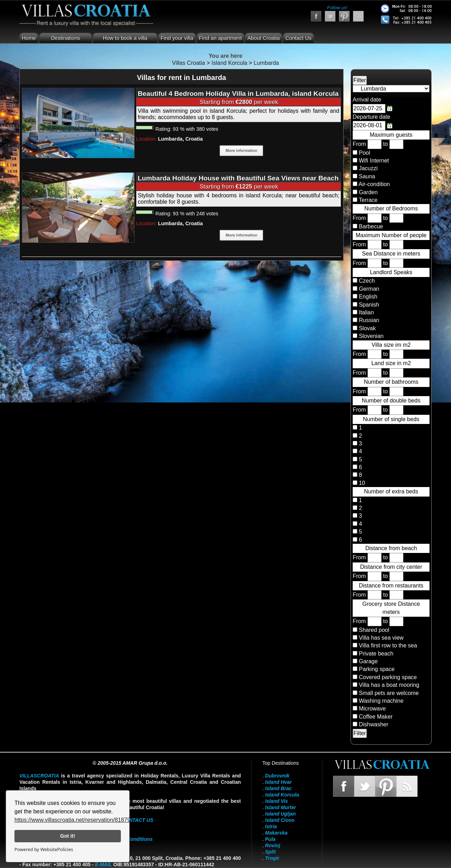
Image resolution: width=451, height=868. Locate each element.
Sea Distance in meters (391, 254)
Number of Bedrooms (391, 208)
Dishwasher (373, 724)
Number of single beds (391, 419)
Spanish (368, 305)
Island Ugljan (280, 814)
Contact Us (298, 38)
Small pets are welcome (389, 693)
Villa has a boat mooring (389, 685)
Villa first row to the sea (388, 645)
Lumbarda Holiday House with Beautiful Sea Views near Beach (238, 178)
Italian (366, 312)
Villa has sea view (381, 638)
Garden (368, 192)
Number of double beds (391, 401)
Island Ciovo (280, 820)
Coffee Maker (376, 717)
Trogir (272, 858)
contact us (137, 820)
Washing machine (381, 701)
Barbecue (371, 226)
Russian (368, 320)
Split (270, 852)
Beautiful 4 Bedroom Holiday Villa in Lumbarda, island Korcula (238, 94)
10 (361, 483)
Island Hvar (278, 782)
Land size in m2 (391, 363)
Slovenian (370, 336)
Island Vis (276, 801)
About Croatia (264, 38)
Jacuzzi (368, 168)
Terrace (368, 200)
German (368, 289)
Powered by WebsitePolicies (44, 849)
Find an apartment (221, 38)
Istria (271, 826)
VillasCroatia (39, 776)
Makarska (276, 833)
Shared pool (374, 630)
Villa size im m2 (391, 345)
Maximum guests (391, 135)
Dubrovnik (277, 776)
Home (29, 38)
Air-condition (374, 184)
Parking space (376, 669)
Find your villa (177, 38)
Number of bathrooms (391, 382)
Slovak (366, 328)
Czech (366, 281)
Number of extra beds (391, 491)
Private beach (376, 654)
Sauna (367, 176)
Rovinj (273, 845)
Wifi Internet (374, 161)
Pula (270, 839)
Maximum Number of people (391, 235)
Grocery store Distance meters (391, 608)
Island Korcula (282, 795)
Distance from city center (391, 567)
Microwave (372, 709)
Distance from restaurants (391, 586)
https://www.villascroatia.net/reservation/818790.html (80, 820)
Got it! (68, 836)
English (367, 297)
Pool (364, 153)
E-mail (103, 864)
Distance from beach (391, 548)
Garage (368, 661)
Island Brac (278, 788)
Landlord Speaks (391, 272)
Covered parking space (388, 677)
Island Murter (280, 807)
